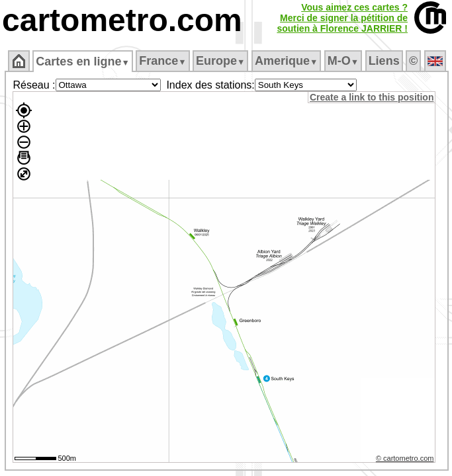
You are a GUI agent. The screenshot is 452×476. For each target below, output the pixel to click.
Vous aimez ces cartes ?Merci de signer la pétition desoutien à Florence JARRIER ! (342, 18)
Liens (384, 61)
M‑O (343, 61)
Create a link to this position (372, 97)
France (162, 61)
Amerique (286, 61)
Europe (220, 61)
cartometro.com (122, 20)
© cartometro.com (405, 458)
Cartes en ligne (82, 61)
